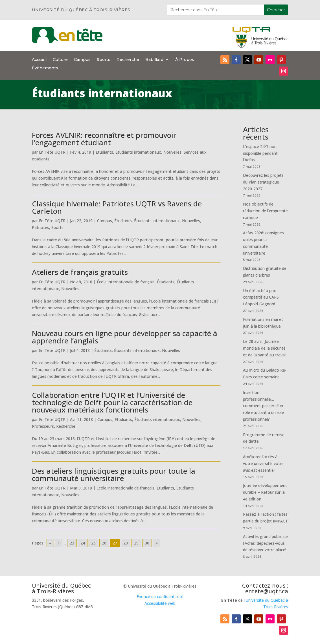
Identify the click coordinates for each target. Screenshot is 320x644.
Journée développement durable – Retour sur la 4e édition (265, 492)
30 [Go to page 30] (147, 543)
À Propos (185, 60)
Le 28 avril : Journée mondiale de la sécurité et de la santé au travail (265, 348)
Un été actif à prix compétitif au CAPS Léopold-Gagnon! (261, 297)
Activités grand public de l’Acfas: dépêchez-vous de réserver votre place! (265, 543)
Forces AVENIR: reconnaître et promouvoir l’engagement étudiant (104, 139)
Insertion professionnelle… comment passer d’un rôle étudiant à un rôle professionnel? (263, 406)
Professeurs (43, 426)
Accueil (39, 60)
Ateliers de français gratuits (80, 272)
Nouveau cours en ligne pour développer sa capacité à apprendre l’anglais (125, 337)
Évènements (45, 68)
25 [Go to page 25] (93, 543)
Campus (82, 60)
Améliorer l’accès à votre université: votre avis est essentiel (263, 463)
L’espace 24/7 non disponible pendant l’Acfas (260, 153)
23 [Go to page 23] (72, 543)
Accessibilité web (160, 603)
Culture (60, 60)
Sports (104, 60)
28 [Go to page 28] (126, 543)
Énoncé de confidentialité (160, 596)
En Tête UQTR (52, 152)
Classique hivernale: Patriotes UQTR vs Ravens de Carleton (117, 207)
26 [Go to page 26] (104, 543)
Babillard (154, 60)
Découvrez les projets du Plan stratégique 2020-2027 (263, 182)
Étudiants (104, 152)
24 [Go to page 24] (83, 543)
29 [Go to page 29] (136, 543)
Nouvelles (172, 152)
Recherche (128, 60)
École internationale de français (126, 282)
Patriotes (40, 227)
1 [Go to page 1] (59, 543)
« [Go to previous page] (50, 543)
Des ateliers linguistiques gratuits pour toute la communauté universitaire (114, 475)
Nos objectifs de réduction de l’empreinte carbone (265, 211)
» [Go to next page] (157, 543)
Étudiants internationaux (138, 152)
